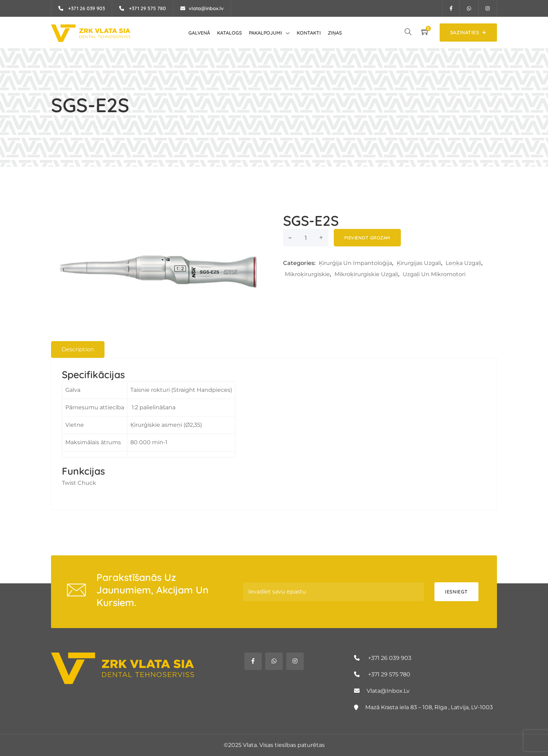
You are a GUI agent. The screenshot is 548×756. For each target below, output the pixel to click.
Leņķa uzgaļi (463, 263)
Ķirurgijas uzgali (419, 263)
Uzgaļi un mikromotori (434, 274)
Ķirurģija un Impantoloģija (355, 263)
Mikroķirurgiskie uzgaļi (366, 274)
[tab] (78, 350)
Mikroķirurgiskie (307, 274)
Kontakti (309, 33)
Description (78, 349)
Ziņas (335, 33)
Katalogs (229, 33)
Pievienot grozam (367, 238)
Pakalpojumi (265, 33)
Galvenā (199, 33)
